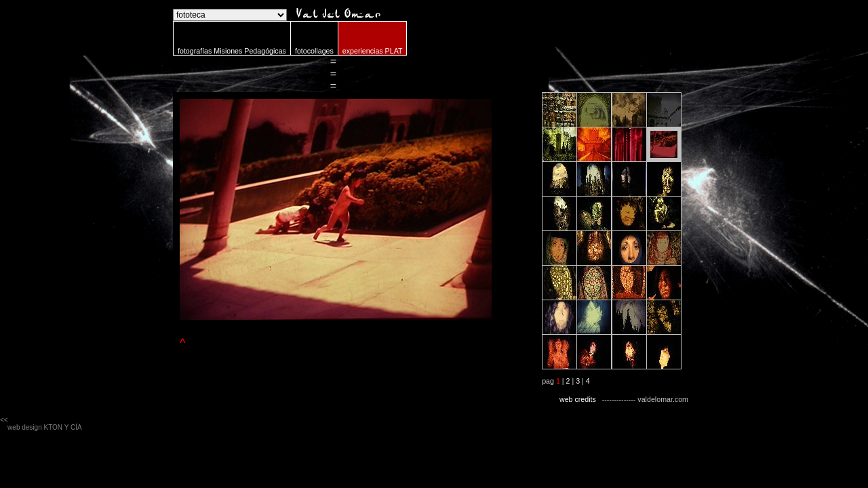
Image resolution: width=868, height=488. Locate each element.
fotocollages (314, 51)
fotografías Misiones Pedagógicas (232, 51)
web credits (578, 399)
